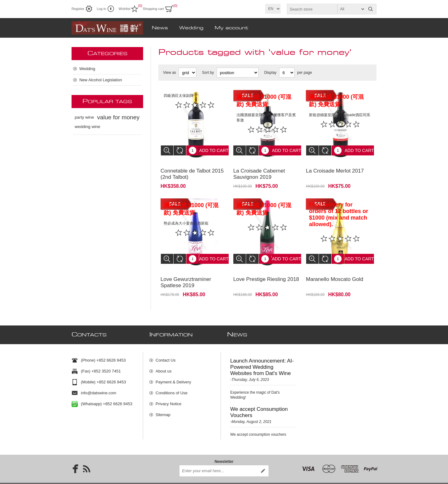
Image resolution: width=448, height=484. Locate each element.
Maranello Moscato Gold (334, 270)
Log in (101, 9)
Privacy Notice (168, 392)
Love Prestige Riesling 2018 (266, 270)
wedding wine (87, 127)
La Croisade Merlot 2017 (335, 166)
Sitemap (163, 403)
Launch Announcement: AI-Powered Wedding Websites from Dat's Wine (262, 355)
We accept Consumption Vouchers (259, 400)
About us (163, 359)
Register (78, 9)
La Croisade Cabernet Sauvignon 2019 (259, 169)
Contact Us (166, 348)
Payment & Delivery (173, 370)
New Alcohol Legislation (101, 80)
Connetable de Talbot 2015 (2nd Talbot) (192, 169)
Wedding (87, 69)
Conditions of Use (172, 381)
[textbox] (326, 9)
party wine (84, 117)
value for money (118, 117)
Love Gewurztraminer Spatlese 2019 (186, 273)
